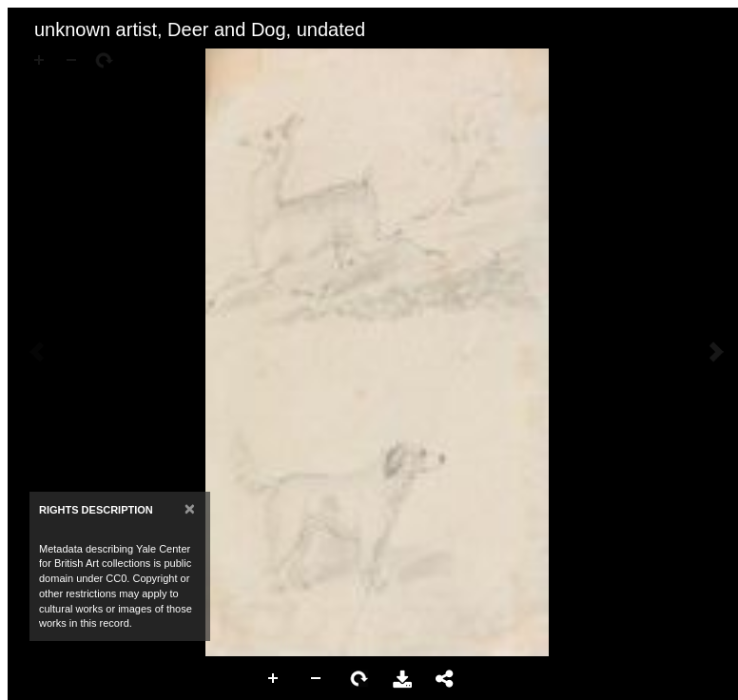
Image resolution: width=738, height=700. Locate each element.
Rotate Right (359, 679)
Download (402, 679)
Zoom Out (317, 679)
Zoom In (274, 679)
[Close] (190, 508)
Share (445, 679)
